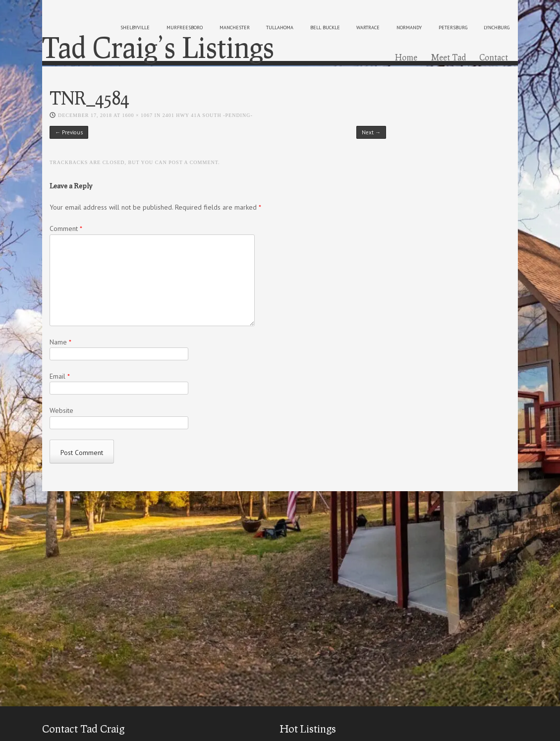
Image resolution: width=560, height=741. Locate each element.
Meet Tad (448, 57)
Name (60, 342)
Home (406, 57)
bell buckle (325, 28)
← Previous (69, 132)
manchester (235, 28)
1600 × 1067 (137, 115)
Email (60, 376)
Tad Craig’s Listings (158, 47)
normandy (409, 28)
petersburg (453, 28)
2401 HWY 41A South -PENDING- (208, 115)
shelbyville (135, 28)
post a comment (193, 162)
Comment (66, 228)
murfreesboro (185, 28)
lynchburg (497, 28)
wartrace (368, 28)
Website (61, 410)
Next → (371, 132)
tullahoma (280, 28)
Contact (494, 57)
